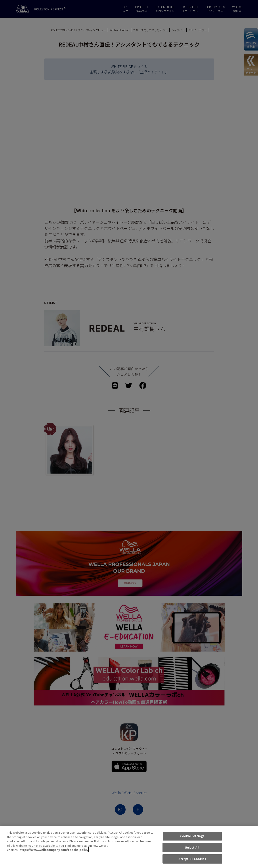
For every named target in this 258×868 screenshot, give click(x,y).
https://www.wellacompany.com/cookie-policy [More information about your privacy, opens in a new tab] (54, 850)
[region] (129, 847)
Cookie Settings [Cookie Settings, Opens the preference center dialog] (192, 836)
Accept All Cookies (192, 859)
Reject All (192, 848)
